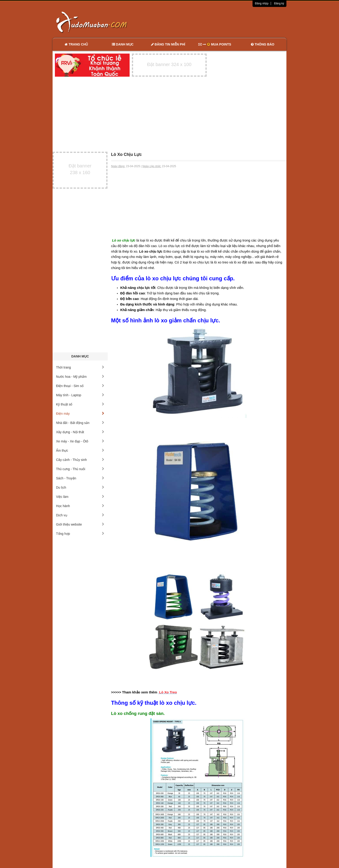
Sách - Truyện (80, 478)
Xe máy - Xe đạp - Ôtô (80, 441)
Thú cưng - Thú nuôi (80, 469)
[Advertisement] (218, 22)
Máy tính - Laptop (80, 395)
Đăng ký (279, 3)
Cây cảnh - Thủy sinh (80, 460)
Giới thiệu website (80, 524)
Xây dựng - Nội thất (80, 432)
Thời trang (80, 367)
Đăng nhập (262, 3)
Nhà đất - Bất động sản (80, 423)
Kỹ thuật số (80, 404)
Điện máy (80, 414)
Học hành (80, 506)
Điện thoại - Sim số (80, 386)
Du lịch (80, 487)
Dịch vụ (80, 515)
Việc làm (80, 497)
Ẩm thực (80, 451)
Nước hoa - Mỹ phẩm (80, 377)
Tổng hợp (80, 534)
